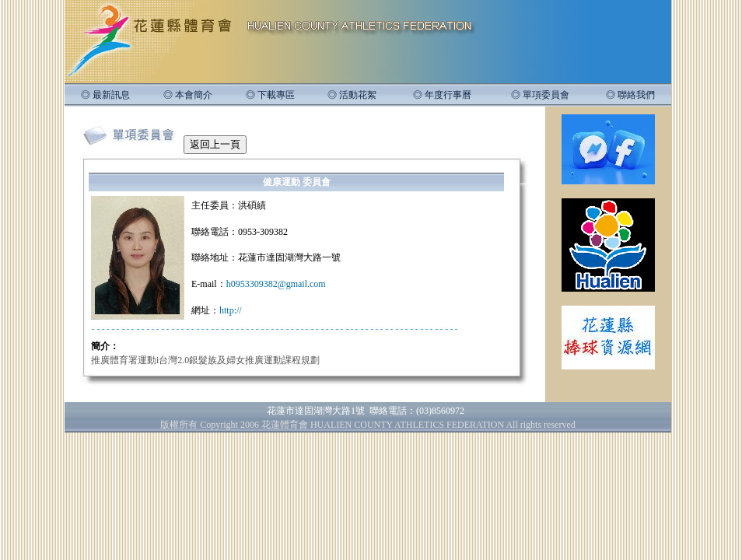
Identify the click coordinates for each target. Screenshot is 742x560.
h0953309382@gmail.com (276, 284)
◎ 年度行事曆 (442, 95)
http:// (231, 310)
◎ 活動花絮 (352, 95)
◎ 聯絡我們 (630, 95)
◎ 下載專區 (270, 95)
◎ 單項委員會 (540, 95)
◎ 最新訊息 (105, 95)
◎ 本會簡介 (188, 95)
